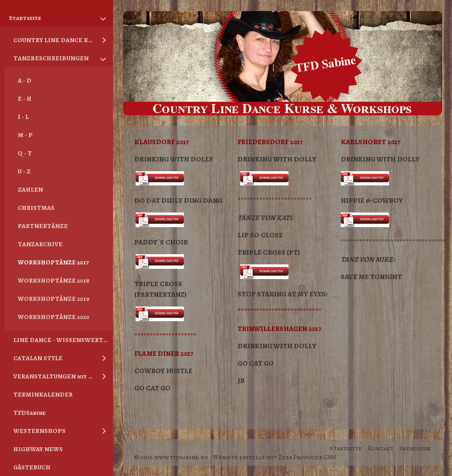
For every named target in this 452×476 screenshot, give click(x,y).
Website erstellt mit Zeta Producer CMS (275, 457)
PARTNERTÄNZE (43, 226)
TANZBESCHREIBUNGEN (51, 58)
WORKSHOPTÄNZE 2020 (54, 317)
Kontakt (381, 448)
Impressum (415, 448)
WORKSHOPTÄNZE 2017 (53, 262)
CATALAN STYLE (38, 358)
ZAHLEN (30, 189)
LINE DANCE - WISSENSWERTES (62, 340)
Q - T (25, 153)
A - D (25, 80)
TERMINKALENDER (43, 394)
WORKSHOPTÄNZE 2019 (54, 299)
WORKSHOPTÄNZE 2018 (54, 280)
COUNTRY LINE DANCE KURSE (54, 40)
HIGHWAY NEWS (38, 449)
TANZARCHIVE (40, 244)
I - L (23, 117)
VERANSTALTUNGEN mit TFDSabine (54, 376)
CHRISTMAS (36, 208)
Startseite (25, 18)
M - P (25, 135)
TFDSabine (29, 413)
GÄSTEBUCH (32, 467)
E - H (25, 98)
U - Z (24, 171)
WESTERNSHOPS (39, 431)
